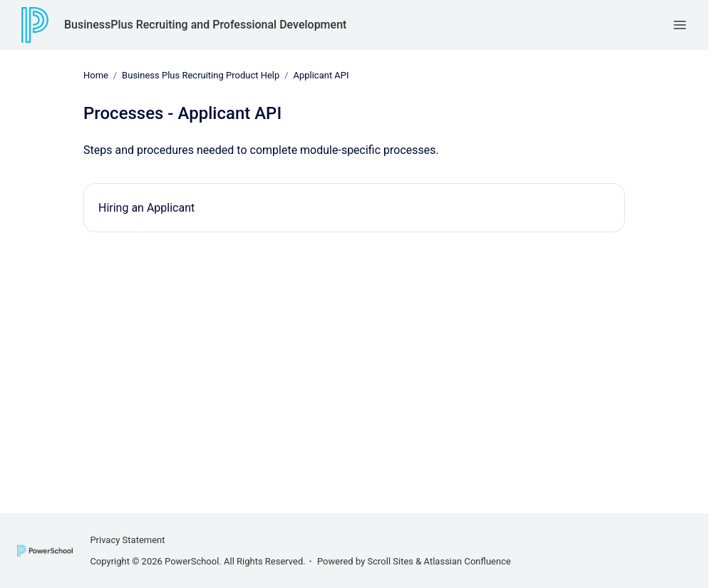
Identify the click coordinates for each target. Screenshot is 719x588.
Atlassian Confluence (467, 561)
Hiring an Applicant (146, 207)
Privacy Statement (127, 540)
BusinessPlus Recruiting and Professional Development (205, 25)
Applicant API (321, 75)
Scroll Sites (391, 561)
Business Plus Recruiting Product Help (201, 75)
